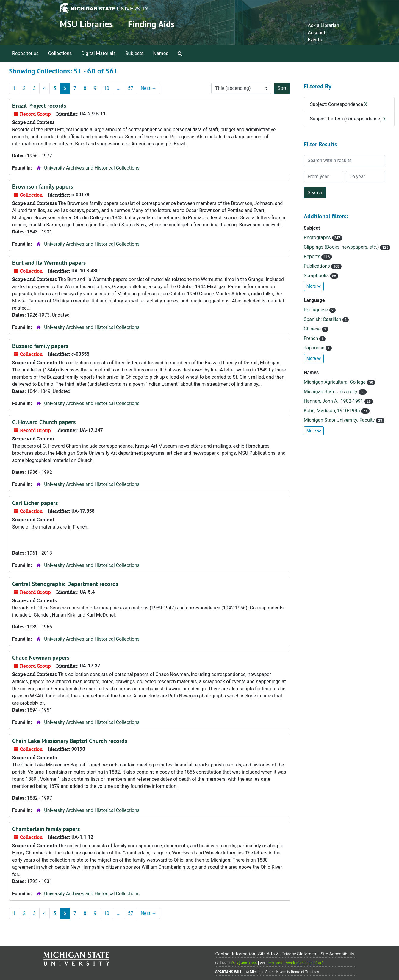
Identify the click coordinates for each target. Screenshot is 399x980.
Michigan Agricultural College (335, 382)
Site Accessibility (337, 954)
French (312, 338)
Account (316, 33)
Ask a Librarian (323, 25)
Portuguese (317, 310)
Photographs (318, 237)
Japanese (315, 348)
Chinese (313, 329)
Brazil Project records (39, 106)
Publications (317, 266)
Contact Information (235, 954)
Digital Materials (98, 53)
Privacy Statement (299, 954)
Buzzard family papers (40, 346)
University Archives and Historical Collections (92, 168)
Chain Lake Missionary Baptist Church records (70, 741)
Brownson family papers (43, 186)
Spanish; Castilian (323, 319)
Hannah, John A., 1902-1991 (334, 401)
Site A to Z (268, 954)
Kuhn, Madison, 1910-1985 (332, 411)
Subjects (134, 53)
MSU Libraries (86, 24)
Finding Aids (151, 24)
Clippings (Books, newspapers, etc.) (342, 247)
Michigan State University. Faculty (340, 420)
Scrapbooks (317, 276)
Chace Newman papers (41, 658)
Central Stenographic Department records (65, 584)
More (314, 286)
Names (161, 53)
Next (149, 88)
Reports (313, 257)
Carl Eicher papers (35, 503)
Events (315, 40)
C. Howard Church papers (44, 422)
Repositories (25, 53)
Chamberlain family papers (46, 829)
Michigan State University (331, 392)
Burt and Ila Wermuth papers (49, 263)
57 (131, 88)
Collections (60, 53)
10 (107, 88)
